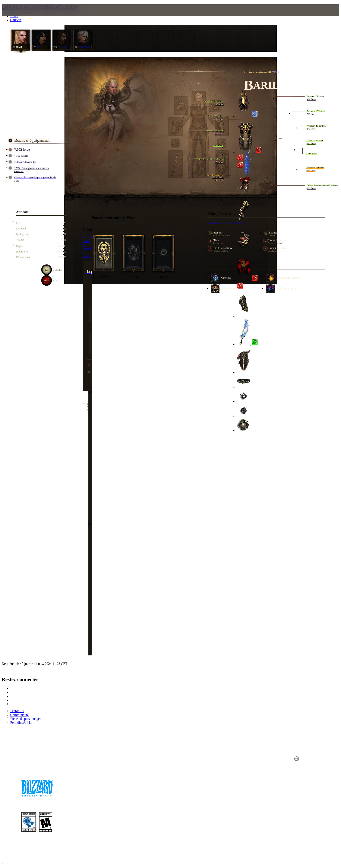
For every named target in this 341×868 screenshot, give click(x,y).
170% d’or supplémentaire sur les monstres (29, 170)
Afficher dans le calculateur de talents (90, 247)
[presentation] (21, 15)
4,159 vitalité (19, 156)
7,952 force (20, 149)
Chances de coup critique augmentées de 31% (33, 179)
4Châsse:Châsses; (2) (23, 162)
